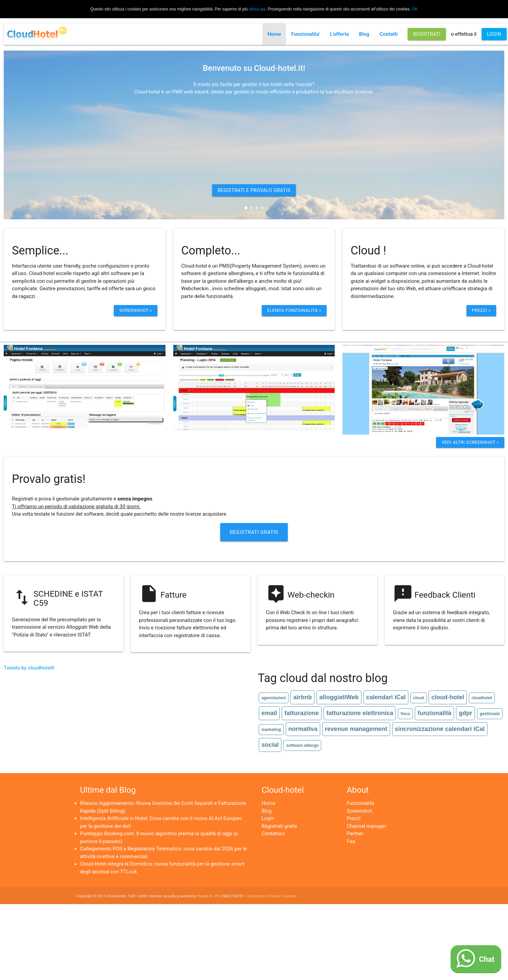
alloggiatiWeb (339, 697)
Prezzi (353, 818)
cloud (418, 698)
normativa (303, 729)
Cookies (290, 896)
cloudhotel (482, 698)
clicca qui (257, 9)
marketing (271, 730)
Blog (364, 34)
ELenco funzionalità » (294, 310)
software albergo (302, 745)
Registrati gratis (279, 826)
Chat (487, 959)
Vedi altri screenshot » (470, 442)
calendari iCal (386, 697)
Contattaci (273, 834)
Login (268, 818)
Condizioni (256, 896)
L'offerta (339, 34)
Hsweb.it (205, 896)
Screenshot (359, 811)
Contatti (388, 34)
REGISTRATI (427, 34)
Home (274, 34)
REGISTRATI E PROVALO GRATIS (254, 190)
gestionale (490, 714)
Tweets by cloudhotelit (29, 668)
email (269, 713)
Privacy (274, 896)
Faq (351, 841)
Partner (355, 834)
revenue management (356, 729)
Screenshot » (136, 310)
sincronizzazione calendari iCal (440, 729)
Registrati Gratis (254, 532)
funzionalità (434, 713)
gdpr (465, 713)
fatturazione (302, 713)
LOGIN (494, 34)
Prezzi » (481, 310)
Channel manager (366, 826)
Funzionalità (360, 803)
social (270, 745)
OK (415, 9)
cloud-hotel (448, 697)
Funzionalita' (306, 34)
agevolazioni (274, 698)
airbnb (302, 697)
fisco (405, 714)
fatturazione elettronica (360, 713)
